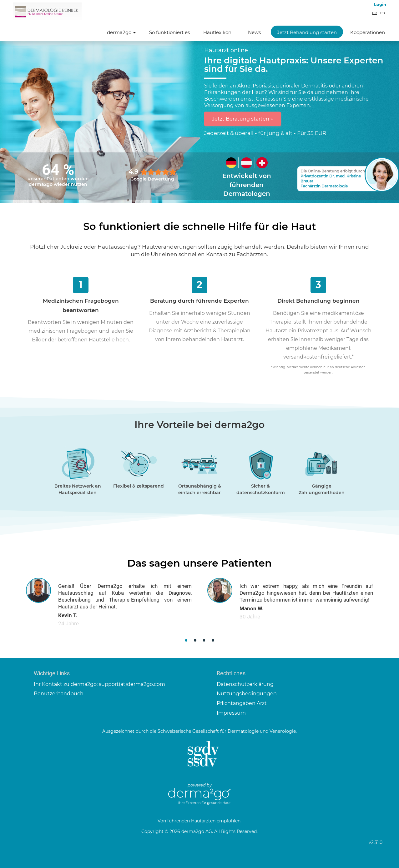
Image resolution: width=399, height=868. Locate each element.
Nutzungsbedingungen (247, 694)
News (254, 32)
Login (380, 4)
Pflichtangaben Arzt (242, 703)
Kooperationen (368, 32)
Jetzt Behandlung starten (307, 32)
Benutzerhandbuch (59, 694)
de (374, 13)
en (383, 13)
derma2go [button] (121, 32)
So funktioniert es (169, 32)
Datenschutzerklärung (245, 684)
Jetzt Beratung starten (242, 119)
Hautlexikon (217, 32)
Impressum (231, 713)
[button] (186, 640)
